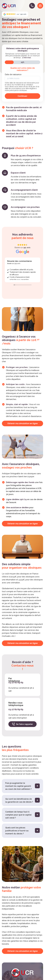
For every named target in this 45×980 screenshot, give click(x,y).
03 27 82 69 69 (16, 682)
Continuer (22, 96)
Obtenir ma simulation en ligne (22, 423)
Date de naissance (13, 74)
